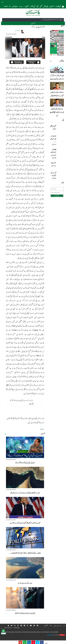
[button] (3, 2)
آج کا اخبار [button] (58, 6)
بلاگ (41, 429)
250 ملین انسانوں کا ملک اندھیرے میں (53, 152)
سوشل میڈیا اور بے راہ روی (53, 164)
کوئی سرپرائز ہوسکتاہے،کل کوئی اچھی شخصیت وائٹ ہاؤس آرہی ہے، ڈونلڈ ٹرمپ (25, 523)
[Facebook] (37, 625)
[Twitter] (33, 625)
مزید (6, 434)
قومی (37, 6)
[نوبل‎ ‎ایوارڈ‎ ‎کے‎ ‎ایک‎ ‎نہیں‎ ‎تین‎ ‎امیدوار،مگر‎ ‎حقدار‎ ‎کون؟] (60, 138)
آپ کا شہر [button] (32, 6)
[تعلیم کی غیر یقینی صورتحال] (60, 129)
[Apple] (7, 625)
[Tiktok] (17, 625)
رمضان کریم (15, 6)
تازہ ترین (51, 6)
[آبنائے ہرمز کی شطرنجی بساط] (60, 175)
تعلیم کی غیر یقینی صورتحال (53, 128)
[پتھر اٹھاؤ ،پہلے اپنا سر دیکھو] (42, 642)
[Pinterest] (20, 625)
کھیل (41, 6)
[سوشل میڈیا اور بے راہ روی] (60, 165)
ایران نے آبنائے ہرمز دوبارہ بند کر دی (25, 583)
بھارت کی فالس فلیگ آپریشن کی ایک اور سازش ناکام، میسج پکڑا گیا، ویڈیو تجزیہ (57, 112)
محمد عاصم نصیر (54, 144)
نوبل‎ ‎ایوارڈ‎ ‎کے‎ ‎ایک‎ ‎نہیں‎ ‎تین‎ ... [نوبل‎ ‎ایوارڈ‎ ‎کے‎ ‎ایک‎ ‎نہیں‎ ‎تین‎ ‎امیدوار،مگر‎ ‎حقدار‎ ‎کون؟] (53, 139)
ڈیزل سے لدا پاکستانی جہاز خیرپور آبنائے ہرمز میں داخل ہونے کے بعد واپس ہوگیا (25, 493)
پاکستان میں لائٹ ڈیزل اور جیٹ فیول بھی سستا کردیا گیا (25, 613)
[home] (63, 7)
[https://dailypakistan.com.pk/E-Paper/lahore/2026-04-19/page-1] (57, 43)
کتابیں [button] (26, 6)
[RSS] (14, 625)
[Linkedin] (24, 625)
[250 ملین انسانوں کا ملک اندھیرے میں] (60, 152)
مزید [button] (21, 6)
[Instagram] (27, 625)
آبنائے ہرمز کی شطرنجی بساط (53, 174)
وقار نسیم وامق (54, 158)
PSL (10, 6)
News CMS (55, 635)
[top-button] (2, 629)
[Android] (11, 625)
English (6, 6)
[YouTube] (30, 625)
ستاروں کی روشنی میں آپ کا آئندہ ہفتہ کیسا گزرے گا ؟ (25, 463)
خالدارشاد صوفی (18, 31)
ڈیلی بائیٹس (46, 6)
